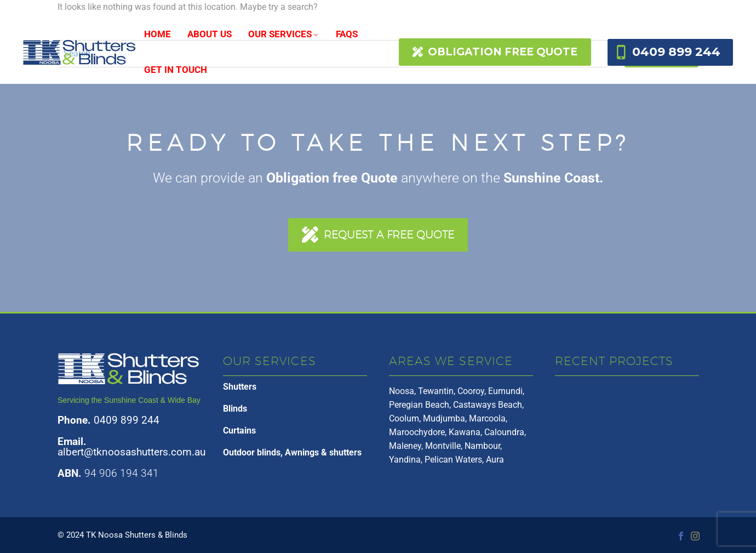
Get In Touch (176, 70)
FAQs (347, 34)
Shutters (240, 387)
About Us (210, 34)
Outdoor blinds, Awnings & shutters (292, 452)
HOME (157, 34)
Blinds (235, 409)
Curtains (239, 431)
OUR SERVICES (284, 34)
